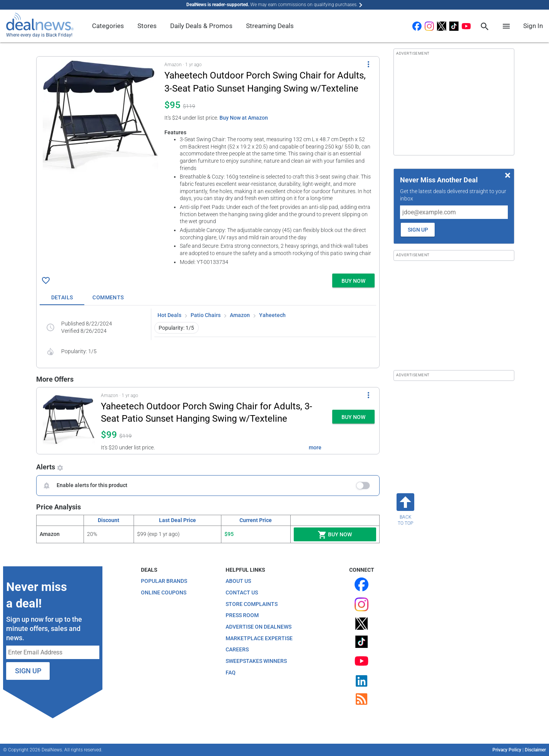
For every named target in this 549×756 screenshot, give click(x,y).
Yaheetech (272, 315)
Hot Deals (169, 315)
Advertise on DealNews (259, 627)
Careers (237, 649)
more (315, 447)
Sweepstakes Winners (256, 661)
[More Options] (368, 64)
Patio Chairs (206, 315)
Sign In (533, 26)
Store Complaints (252, 604)
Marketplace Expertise (259, 638)
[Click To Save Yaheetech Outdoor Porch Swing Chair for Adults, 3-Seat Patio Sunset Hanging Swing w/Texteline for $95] (46, 280)
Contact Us (242, 592)
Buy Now (335, 535)
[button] (208, 164)
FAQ (231, 673)
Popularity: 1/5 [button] (176, 328)
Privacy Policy (507, 750)
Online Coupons (164, 592)
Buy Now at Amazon (244, 118)
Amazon (240, 315)
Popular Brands (164, 581)
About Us (238, 581)
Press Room (242, 615)
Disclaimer (535, 750)
